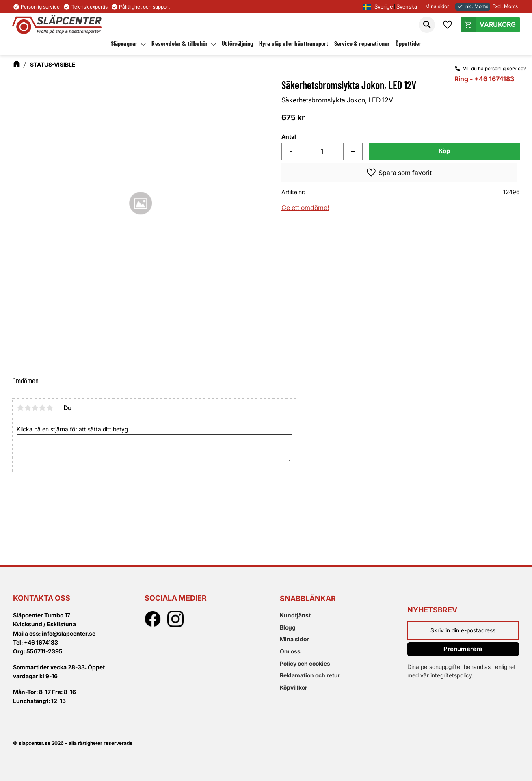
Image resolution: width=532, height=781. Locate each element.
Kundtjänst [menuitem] (295, 615)
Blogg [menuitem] (288, 627)
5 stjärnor (50, 408)
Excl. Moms (505, 6)
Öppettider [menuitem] (409, 43)
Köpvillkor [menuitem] (294, 687)
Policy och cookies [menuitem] (305, 663)
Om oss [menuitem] (290, 651)
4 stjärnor (42, 408)
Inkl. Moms (473, 6)
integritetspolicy (451, 675)
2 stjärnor (28, 408)
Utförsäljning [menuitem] (237, 43)
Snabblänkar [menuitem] (308, 598)
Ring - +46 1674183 (484, 79)
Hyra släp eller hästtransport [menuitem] (294, 43)
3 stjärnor (35, 408)
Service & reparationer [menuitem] (362, 43)
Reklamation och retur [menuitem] (310, 675)
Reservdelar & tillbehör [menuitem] (179, 43)
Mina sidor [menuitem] (294, 639)
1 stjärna (20, 408)
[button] (427, 25)
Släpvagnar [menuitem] (124, 43)
